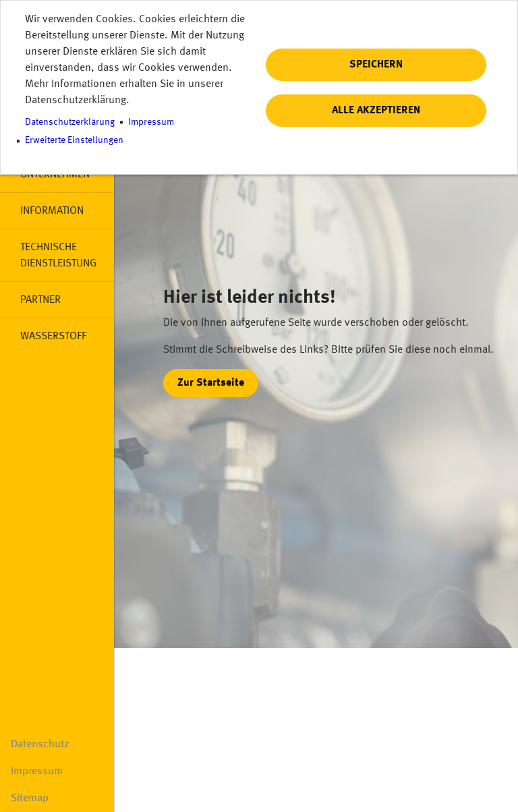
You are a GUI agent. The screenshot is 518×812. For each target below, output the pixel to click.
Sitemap (30, 799)
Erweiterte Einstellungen (74, 141)
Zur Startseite (211, 383)
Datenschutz (40, 745)
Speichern (376, 65)
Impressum (37, 772)
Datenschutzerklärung (70, 122)
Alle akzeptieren (376, 111)
